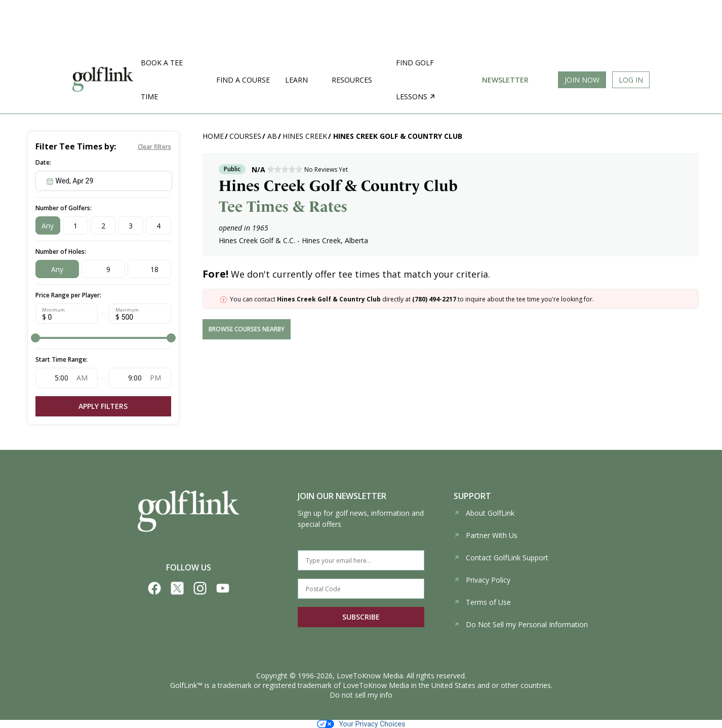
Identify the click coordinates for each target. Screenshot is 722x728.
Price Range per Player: (68, 295)
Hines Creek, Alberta (335, 240)
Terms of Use (482, 602)
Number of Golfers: (64, 208)
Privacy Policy (482, 580)
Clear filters (154, 147)
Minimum (53, 310)
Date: (43, 162)
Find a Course (243, 80)
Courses (245, 136)
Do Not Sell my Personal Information (521, 624)
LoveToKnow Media (370, 676)
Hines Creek (305, 136)
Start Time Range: (62, 359)
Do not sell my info (361, 695)
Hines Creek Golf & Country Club (398, 136)
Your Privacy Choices (361, 724)
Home (213, 136)
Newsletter (505, 80)
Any (48, 226)
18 (154, 269)
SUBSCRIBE (361, 617)
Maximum (127, 310)
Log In (631, 80)
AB (272, 136)
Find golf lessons (415, 80)
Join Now (582, 80)
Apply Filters (103, 406)
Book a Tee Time (162, 80)
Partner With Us (486, 535)
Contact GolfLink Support (501, 558)
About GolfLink (484, 513)
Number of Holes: (61, 252)
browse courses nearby (247, 329)
